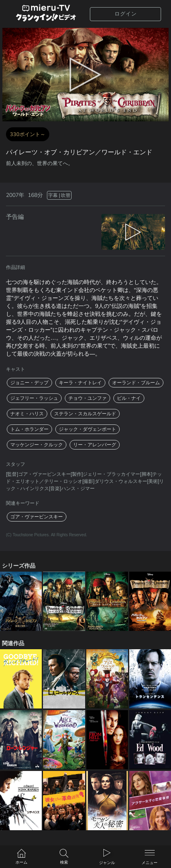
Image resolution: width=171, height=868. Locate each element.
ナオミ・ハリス (27, 414)
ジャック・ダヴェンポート (87, 429)
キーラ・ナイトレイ (80, 383)
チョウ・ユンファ (87, 398)
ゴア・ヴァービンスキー (37, 517)
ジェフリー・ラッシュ (34, 398)
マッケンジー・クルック (37, 445)
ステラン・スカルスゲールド (85, 414)
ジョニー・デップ (29, 383)
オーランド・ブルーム (136, 383)
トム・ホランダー (29, 429)
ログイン (126, 14)
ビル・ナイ (129, 398)
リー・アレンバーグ (95, 445)
